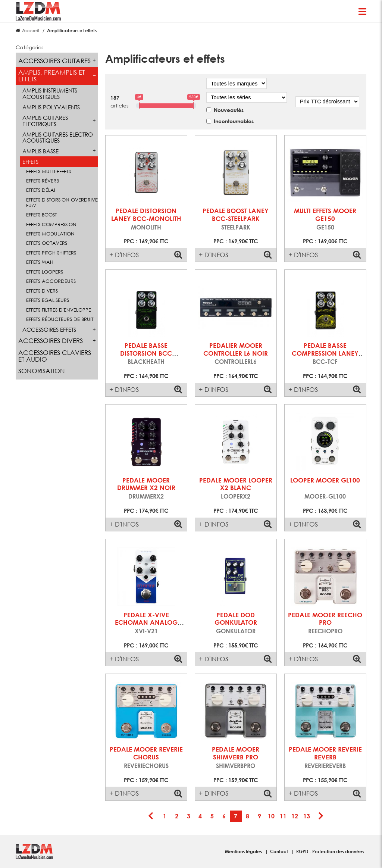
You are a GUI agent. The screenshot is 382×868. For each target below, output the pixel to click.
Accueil (31, 30)
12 (295, 816)
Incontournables (234, 121)
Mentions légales (244, 851)
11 (283, 816)
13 (307, 816)
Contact (280, 851)
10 (271, 816)
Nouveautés (229, 110)
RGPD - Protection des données (330, 851)
